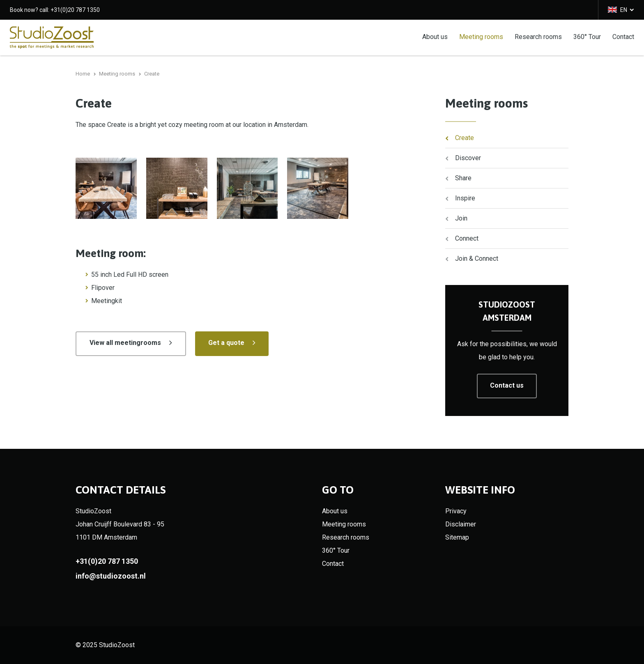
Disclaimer (461, 524)
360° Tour (587, 36)
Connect (467, 238)
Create (465, 138)
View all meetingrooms (125, 343)
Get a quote (226, 343)
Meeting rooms (481, 36)
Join (461, 218)
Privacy (456, 511)
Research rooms (538, 36)
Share (463, 178)
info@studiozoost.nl (111, 576)
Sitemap (457, 537)
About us (435, 36)
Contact (623, 36)
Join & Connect (477, 258)
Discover (468, 158)
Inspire (465, 198)
